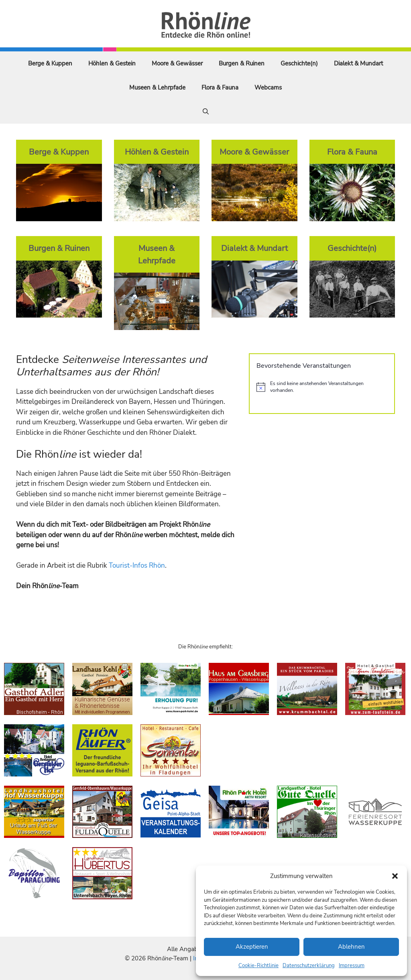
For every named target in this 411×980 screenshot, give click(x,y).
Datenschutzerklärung (309, 966)
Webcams (268, 88)
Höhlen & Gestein (112, 63)
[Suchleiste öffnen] (206, 112)
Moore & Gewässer (177, 63)
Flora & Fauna (220, 88)
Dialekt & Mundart (358, 63)
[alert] (322, 387)
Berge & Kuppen (50, 63)
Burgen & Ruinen (242, 63)
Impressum (352, 966)
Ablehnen (351, 947)
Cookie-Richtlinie (258, 966)
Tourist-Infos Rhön (137, 565)
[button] (395, 876)
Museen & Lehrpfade (157, 88)
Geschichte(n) (299, 63)
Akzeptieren (252, 947)
